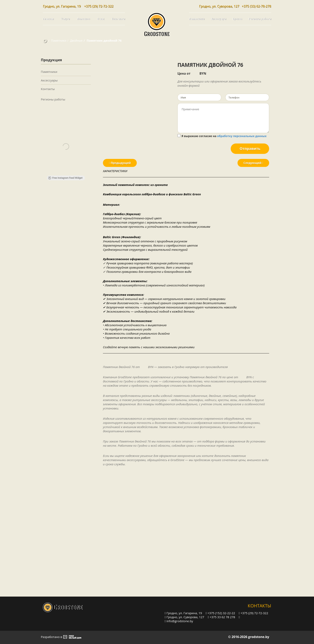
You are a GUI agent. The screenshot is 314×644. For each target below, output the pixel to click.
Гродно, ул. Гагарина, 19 (183, 613)
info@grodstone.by (179, 621)
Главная (48, 19)
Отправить (250, 148)
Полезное (84, 19)
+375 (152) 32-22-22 (220, 613)
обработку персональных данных (242, 136)
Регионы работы (260, 19)
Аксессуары (219, 19)
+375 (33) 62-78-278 (256, 6)
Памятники (197, 19)
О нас (101, 19)
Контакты (118, 19)
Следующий (253, 163)
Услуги (65, 19)
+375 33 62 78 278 (221, 617)
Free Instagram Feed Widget (65, 178)
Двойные (76, 41)
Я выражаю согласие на (222, 136)
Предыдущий (120, 163)
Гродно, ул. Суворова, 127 (184, 617)
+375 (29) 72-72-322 (99, 6)
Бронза (237, 19)
